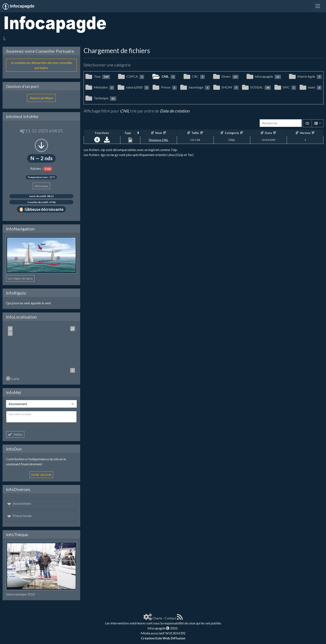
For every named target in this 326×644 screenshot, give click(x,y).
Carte (13, 379)
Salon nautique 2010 (20, 594)
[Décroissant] (165, 133)
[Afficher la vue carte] (307, 123)
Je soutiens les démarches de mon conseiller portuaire (41, 65)
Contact (170, 618)
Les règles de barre (20, 278)
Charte (157, 618)
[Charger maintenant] (107, 141)
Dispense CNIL (159, 140)
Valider (15, 434)
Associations (19, 503)
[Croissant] (153, 133)
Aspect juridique (41, 98)
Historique (41, 186)
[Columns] (318, 123)
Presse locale (19, 516)
